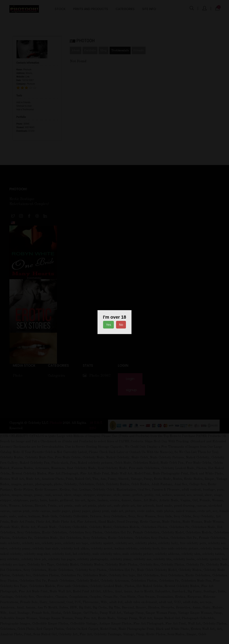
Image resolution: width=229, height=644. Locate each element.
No (121, 325)
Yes (109, 325)
